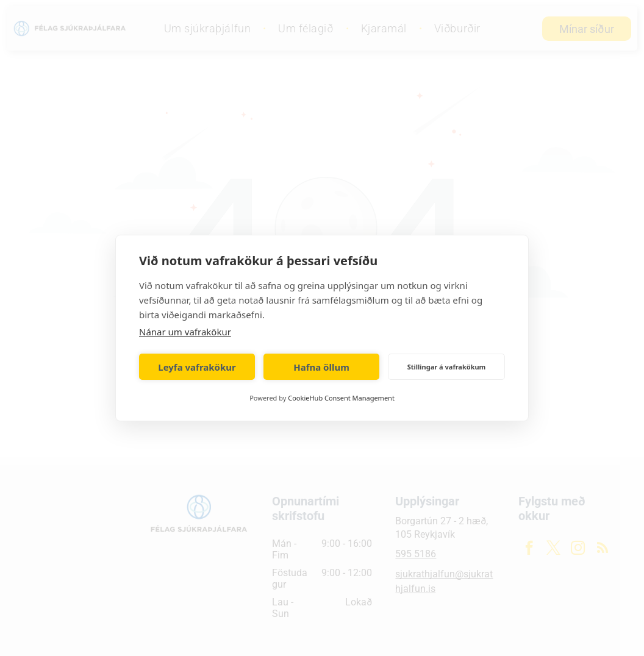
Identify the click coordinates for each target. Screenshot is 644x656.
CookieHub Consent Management (341, 398)
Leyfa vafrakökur (197, 367)
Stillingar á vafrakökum (447, 367)
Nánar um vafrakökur (185, 332)
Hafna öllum (321, 367)
